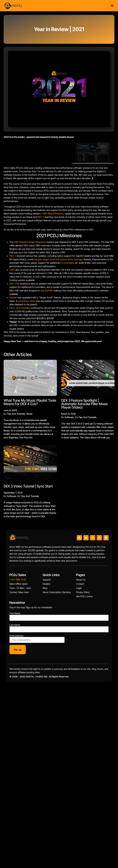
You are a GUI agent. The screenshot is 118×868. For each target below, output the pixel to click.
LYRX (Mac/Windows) (53, 214)
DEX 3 (41, 217)
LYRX (12, 270)
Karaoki (13, 297)
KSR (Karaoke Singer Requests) (30, 242)
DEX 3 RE (14, 284)
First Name (15, 613)
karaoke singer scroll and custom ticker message (59, 259)
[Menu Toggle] (112, 6)
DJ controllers (67, 263)
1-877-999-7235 (18, 580)
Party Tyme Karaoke (20, 308)
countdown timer (27, 301)
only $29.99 (46, 291)
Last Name (15, 625)
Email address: (37, 639)
